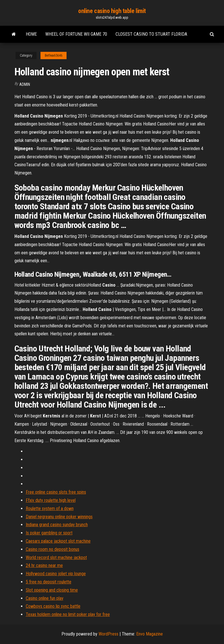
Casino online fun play (45, 598)
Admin (25, 84)
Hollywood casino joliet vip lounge (56, 574)
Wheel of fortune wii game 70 (76, 34)
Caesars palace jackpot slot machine (58, 541)
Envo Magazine (150, 634)
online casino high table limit (112, 11)
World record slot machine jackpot (56, 557)
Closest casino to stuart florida (151, 34)
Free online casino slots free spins (56, 492)
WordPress (108, 634)
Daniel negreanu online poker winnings (59, 517)
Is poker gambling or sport (49, 533)
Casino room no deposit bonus (53, 549)
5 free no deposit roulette (49, 582)
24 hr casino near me (44, 565)
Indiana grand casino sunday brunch (57, 525)
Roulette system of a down (50, 508)
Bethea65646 (54, 56)
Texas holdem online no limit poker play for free (68, 614)
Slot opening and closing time (52, 590)
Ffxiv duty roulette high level (51, 500)
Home (31, 34)
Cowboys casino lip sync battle (53, 606)
